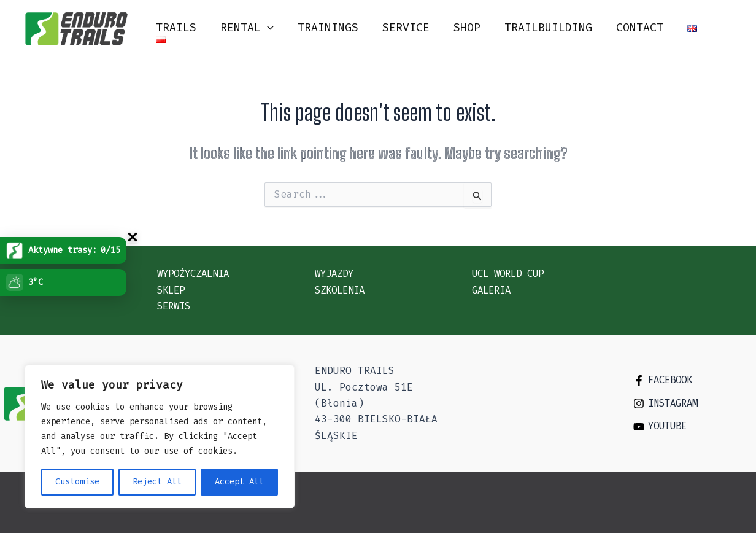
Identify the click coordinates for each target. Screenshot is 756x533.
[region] (160, 437)
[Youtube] (693, 426)
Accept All (239, 482)
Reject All (157, 482)
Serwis (175, 306)
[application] (273, 28)
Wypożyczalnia (197, 274)
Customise (77, 482)
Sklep (172, 290)
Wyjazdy (336, 274)
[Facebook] (693, 379)
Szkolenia (342, 290)
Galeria (493, 290)
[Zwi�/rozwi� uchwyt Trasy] (133, 237)
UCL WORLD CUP (512, 274)
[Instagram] (693, 403)
